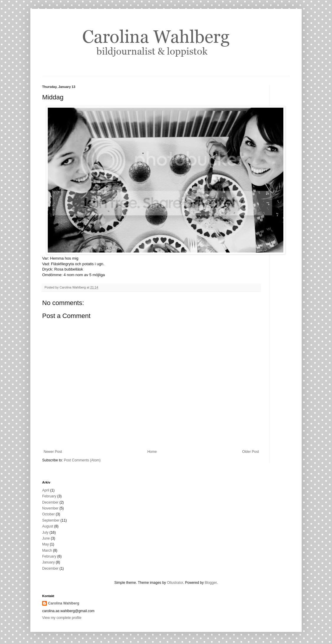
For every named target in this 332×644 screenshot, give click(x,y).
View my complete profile (62, 618)
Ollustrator (175, 583)
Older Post (250, 452)
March (47, 550)
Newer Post (53, 452)
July (45, 532)
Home (152, 452)
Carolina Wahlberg (64, 603)
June (46, 538)
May (46, 544)
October (49, 514)
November (50, 508)
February (49, 496)
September (51, 520)
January (49, 562)
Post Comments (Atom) (82, 460)
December (50, 502)
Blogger (211, 583)
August (48, 526)
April (46, 490)
